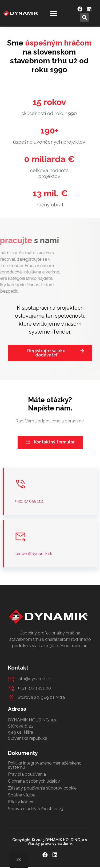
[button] (53, 13)
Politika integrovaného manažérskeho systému (45, 765)
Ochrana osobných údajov (34, 781)
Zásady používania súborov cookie (42, 788)
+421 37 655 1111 (29, 501)
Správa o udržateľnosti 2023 (36, 809)
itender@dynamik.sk (33, 554)
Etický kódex (21, 802)
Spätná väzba (22, 795)
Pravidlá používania (27, 774)
